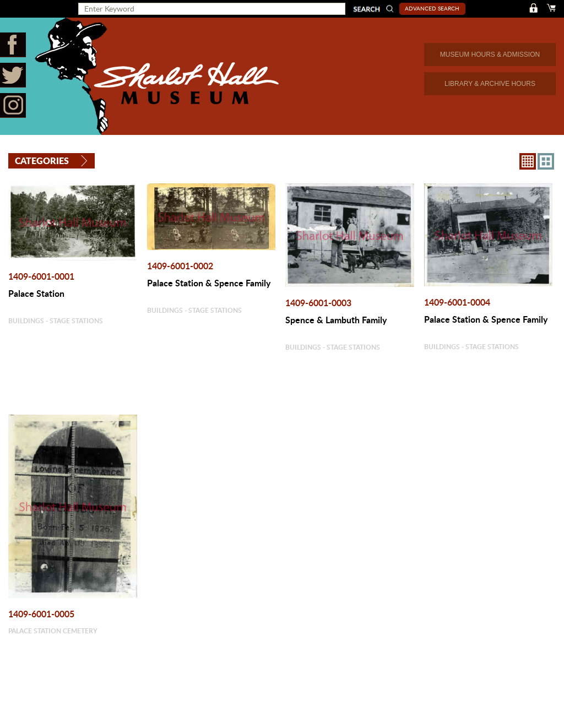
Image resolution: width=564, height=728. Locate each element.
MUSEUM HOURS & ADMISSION (490, 55)
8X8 (528, 161)
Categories (42, 161)
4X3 (546, 161)
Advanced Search (432, 8)
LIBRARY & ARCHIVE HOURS (490, 84)
